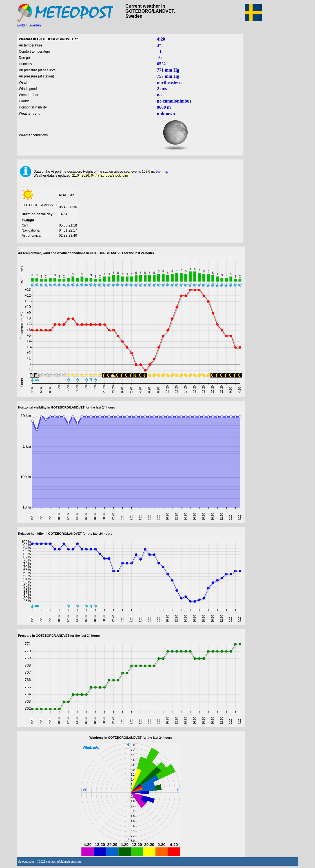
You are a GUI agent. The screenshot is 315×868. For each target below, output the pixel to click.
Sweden (35, 25)
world (21, 25)
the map (162, 172)
